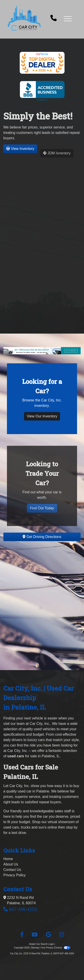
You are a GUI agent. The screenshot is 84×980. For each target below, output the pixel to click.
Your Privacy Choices (56, 948)
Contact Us (12, 870)
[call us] (54, 18)
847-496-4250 (23, 909)
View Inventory (20, 151)
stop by (72, 827)
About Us (11, 864)
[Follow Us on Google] (48, 935)
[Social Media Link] (61, 935)
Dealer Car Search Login (41, 944)
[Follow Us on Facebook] (22, 935)
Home (8, 859)
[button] (68, 18)
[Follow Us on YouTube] (35, 935)
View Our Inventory (42, 419)
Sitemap (35, 948)
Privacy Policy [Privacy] (15, 875)
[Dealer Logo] (24, 18)
